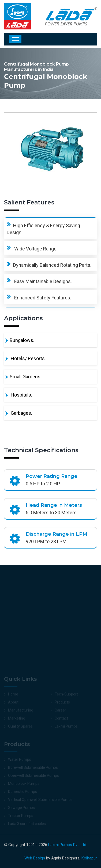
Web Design (35, 858)
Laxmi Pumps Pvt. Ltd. (68, 845)
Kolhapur (89, 858)
